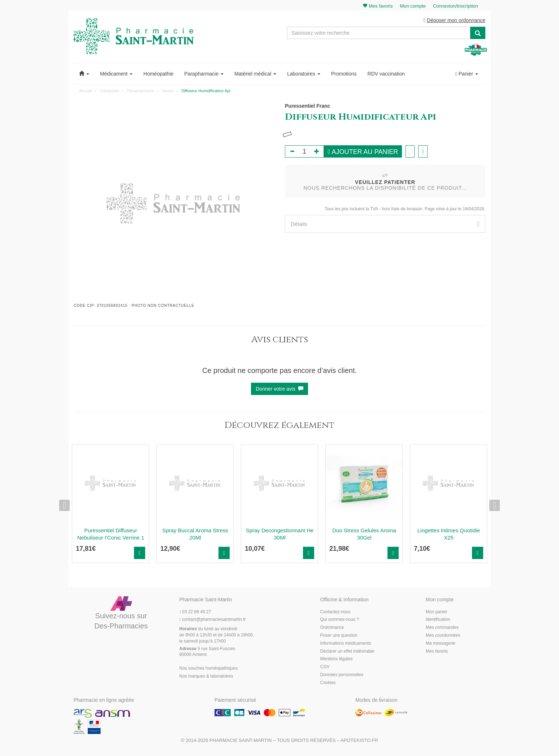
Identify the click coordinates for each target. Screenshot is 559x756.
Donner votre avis (279, 389)
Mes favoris (437, 651)
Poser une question (339, 635)
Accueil (85, 91)
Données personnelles (342, 675)
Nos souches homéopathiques (209, 668)
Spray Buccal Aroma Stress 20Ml (195, 534)
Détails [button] (385, 224)
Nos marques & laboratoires (206, 676)
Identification (438, 619)
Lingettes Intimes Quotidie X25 (449, 534)
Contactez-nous (335, 612)
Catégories (110, 91)
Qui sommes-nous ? (340, 619)
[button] (84, 74)
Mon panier (437, 612)
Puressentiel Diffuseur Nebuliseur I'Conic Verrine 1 (111, 534)
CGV (325, 667)
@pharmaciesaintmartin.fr (213, 619)
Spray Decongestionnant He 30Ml (280, 534)
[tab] (385, 224)
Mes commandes (442, 627)
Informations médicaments (346, 643)
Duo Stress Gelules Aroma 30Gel (364, 534)
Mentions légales (337, 659)
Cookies (328, 683)
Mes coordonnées (443, 635)
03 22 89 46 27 (195, 612)
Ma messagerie (441, 643)
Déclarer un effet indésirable (347, 651)
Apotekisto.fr (359, 740)
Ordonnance (332, 627)
